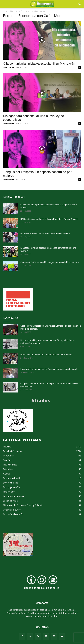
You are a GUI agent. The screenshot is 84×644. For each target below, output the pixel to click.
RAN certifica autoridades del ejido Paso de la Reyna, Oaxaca (49, 219)
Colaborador (8, 67)
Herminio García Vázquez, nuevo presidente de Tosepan (47, 355)
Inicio (5, 11)
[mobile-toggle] (5, 4)
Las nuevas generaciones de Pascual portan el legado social (49, 369)
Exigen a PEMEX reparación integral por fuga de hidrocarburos (50, 262)
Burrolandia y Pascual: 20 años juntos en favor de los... (46, 233)
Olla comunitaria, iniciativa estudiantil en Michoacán (39, 63)
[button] (80, 4)
